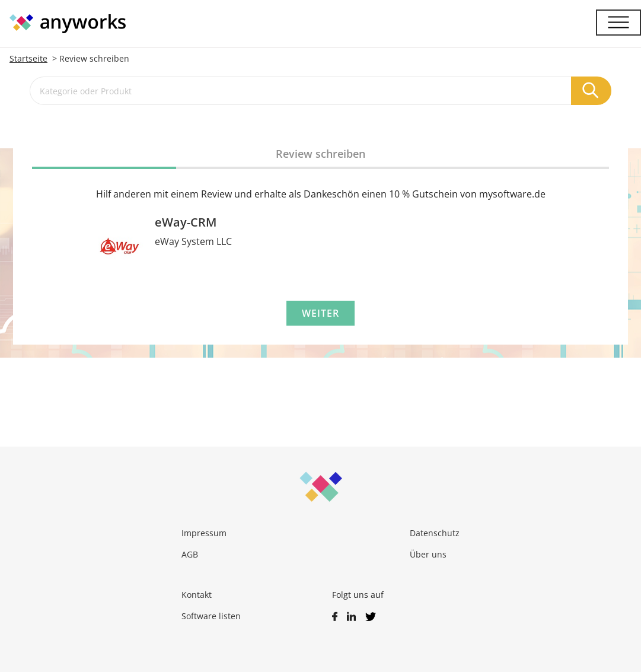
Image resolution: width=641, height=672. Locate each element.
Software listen (211, 616)
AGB (190, 554)
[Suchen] (591, 91)
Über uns (428, 554)
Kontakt (197, 595)
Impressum (204, 533)
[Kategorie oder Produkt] (301, 91)
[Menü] (618, 23)
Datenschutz (435, 533)
